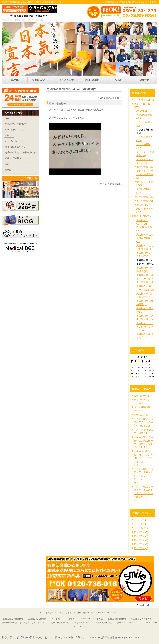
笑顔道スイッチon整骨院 (128, 623)
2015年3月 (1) (141, 520)
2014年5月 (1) (141, 536)
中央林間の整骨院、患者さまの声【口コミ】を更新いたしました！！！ (143, 458)
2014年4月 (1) (141, 540)
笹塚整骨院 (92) (145, 201)
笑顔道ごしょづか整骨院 (35, 623)
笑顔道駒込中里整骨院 (13, 619)
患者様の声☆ (141, 415)
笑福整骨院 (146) (145, 197)
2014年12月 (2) (142, 528)
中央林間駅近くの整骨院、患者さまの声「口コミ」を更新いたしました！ (143, 476)
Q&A (93, 613)
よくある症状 (69, 613)
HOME (43, 613)
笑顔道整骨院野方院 (60, 623)
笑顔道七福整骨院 (104, 623)
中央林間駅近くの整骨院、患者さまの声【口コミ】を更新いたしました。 (143, 493)
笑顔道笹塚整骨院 (10, 623)
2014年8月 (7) (141, 532)
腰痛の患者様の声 (143, 396)
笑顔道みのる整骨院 (37, 619)
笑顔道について (54, 613)
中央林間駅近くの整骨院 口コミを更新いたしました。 (144, 422)
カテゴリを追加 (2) (144, 100)
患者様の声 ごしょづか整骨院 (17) (145, 238)
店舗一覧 (102, 613)
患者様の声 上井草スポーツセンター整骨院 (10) (145, 279)
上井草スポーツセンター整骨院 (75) (145, 174)
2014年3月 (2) (141, 544)
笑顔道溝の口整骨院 (117, 619)
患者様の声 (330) (143, 216)
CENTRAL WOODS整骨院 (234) (144, 115)
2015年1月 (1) (141, 524)
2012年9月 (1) (141, 548)
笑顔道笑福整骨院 (82, 623)
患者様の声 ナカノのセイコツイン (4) (145, 327)
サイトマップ (113, 613)
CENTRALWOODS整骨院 (91, 619)
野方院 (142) (143, 205)
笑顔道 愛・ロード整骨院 (63, 619)
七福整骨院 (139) (145, 167)
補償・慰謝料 (83, 613)
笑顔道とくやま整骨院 (141, 619)
